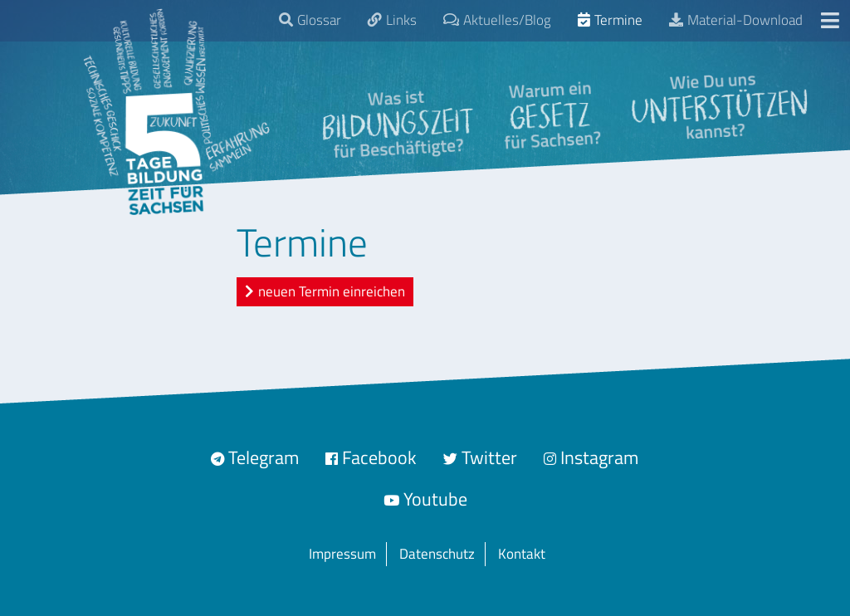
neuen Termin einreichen (332, 291)
